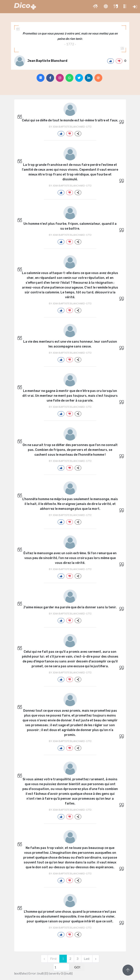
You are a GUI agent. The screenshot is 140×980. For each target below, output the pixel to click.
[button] (95, 7)
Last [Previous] (87, 959)
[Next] (96, 959)
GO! (77, 967)
